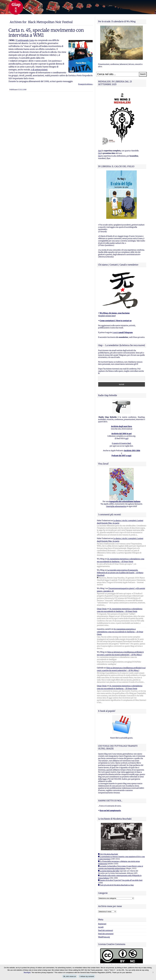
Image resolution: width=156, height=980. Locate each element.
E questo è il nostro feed (121, 443)
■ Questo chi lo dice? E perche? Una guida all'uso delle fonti (120, 880)
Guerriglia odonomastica (116, 506)
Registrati (102, 924)
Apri (100, 151)
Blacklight (27, 972)
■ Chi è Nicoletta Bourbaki (108, 854)
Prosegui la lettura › (86, 84)
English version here (107, 316)
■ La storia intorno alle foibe (109, 871)
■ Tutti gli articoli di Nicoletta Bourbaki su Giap (116, 885)
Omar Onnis (102, 609)
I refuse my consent (87, 976)
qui (127, 438)
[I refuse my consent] (153, 972)
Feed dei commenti (106, 934)
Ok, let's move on (70, 976)
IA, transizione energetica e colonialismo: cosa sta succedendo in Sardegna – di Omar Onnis (120, 632)
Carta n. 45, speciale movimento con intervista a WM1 (46, 33)
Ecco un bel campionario (110, 811)
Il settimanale (25, 40)
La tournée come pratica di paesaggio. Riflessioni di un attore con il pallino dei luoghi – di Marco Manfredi (120, 573)
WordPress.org (104, 937)
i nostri (123, 332)
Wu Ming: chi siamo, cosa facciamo (115, 313)
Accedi (101, 927)
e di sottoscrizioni (39, 70)
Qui (100, 153)
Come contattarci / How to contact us (116, 321)
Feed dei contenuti (106, 930)
